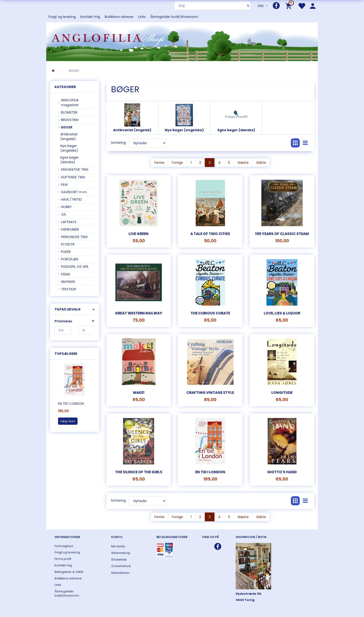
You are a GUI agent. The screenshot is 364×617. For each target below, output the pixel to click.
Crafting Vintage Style (210, 393)
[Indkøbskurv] (289, 6)
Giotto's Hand (282, 472)
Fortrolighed (64, 546)
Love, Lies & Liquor (282, 313)
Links (142, 17)
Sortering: (119, 143)
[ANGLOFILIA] (182, 41)
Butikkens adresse (119, 17)
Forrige (177, 163)
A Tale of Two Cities (210, 234)
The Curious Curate (210, 313)
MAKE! (139, 393)
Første (159, 163)
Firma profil (63, 559)
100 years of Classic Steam (282, 234)
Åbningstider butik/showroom (174, 17)
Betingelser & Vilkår (69, 572)
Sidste (261, 163)
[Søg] (248, 6)
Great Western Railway (139, 313)
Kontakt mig (90, 17)
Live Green (139, 234)
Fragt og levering (62, 17)
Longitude (282, 393)
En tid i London (71, 404)
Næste (243, 163)
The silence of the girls (139, 472)
